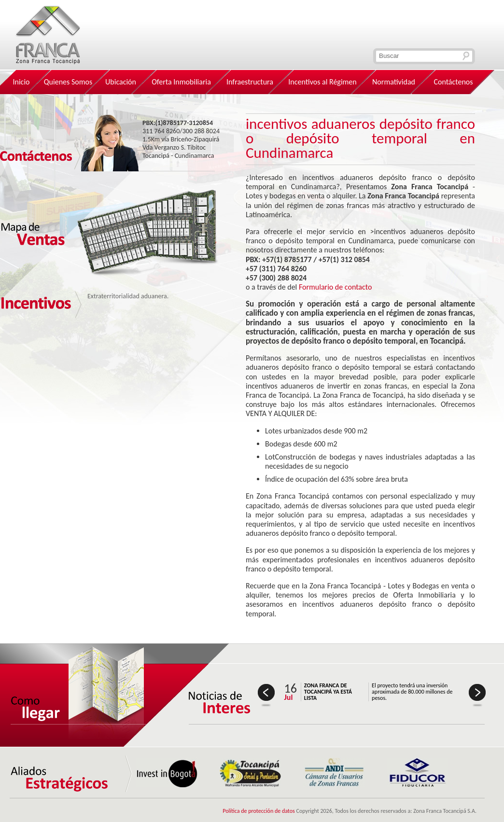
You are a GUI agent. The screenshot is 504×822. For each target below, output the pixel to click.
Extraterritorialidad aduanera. (128, 296)
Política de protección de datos (259, 811)
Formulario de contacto (336, 287)
